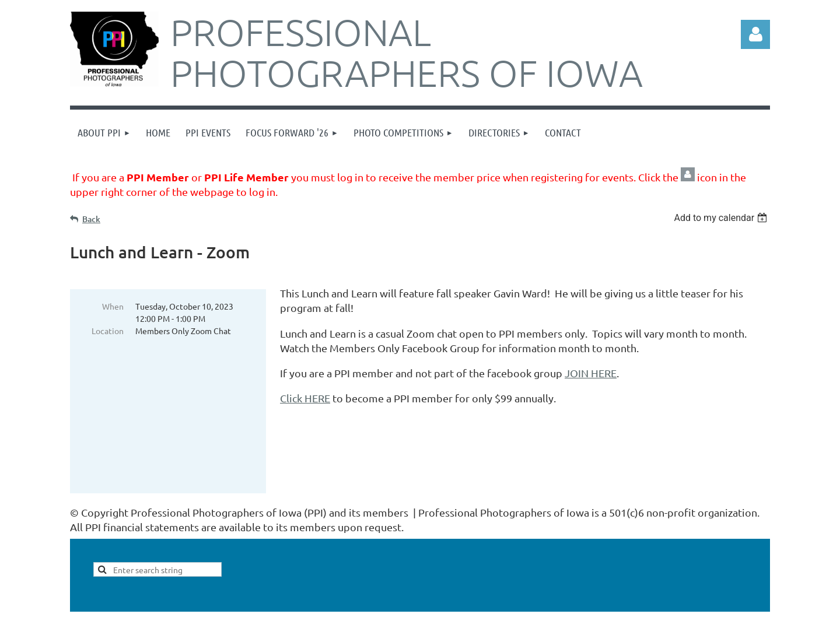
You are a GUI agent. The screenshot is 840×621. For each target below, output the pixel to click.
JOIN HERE (591, 373)
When (113, 306)
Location (108, 331)
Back (91, 219)
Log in (755, 34)
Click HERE (305, 398)
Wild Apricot (631, 606)
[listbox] (722, 218)
